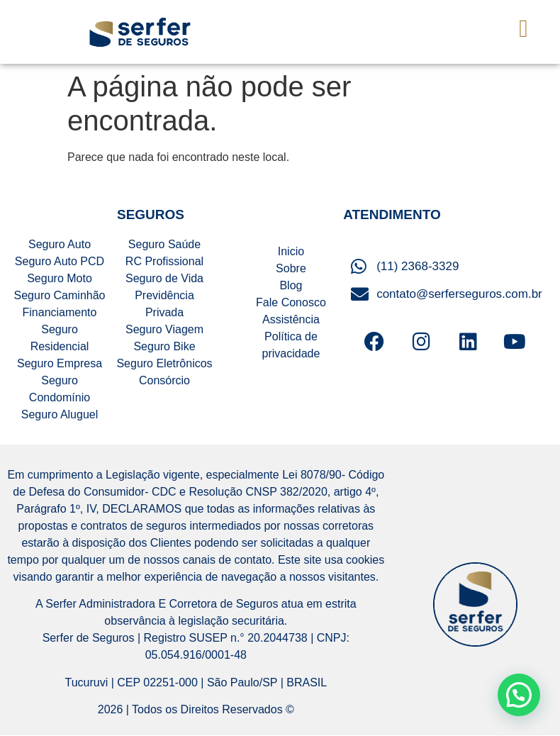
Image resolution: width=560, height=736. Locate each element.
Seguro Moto (60, 278)
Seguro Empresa (60, 363)
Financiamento (60, 312)
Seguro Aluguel (60, 414)
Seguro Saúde (164, 244)
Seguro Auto (60, 244)
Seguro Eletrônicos (164, 363)
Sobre (291, 268)
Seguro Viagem (164, 329)
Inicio (291, 251)
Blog (291, 285)
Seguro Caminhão (60, 295)
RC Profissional (164, 261)
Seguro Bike (164, 346)
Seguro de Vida (164, 278)
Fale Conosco (291, 302)
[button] (524, 29)
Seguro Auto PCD (60, 261)
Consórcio (164, 380)
